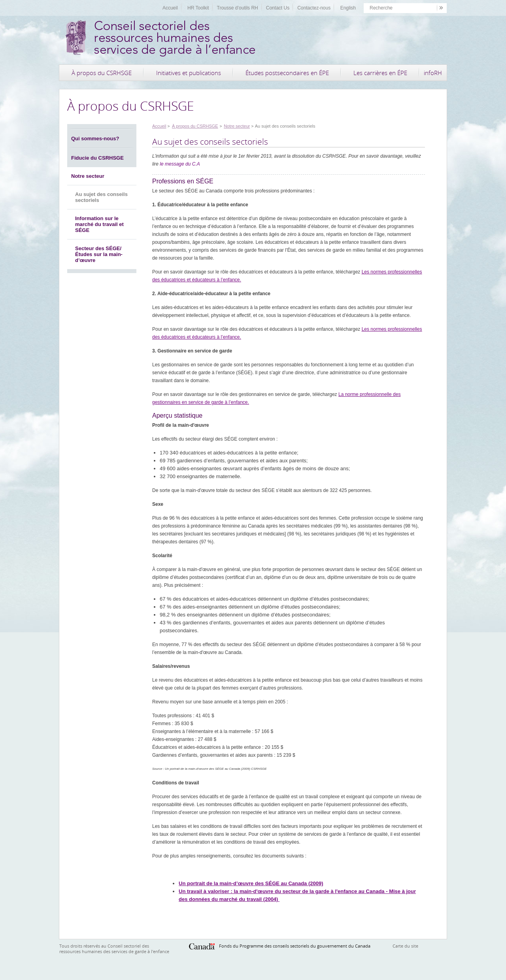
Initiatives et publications (189, 73)
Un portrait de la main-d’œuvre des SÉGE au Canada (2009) (251, 883)
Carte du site (405, 946)
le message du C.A (180, 164)
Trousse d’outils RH (238, 8)
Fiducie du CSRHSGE (97, 158)
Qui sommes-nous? (95, 139)
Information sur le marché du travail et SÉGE (99, 224)
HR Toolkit (198, 8)
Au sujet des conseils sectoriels (101, 197)
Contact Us (278, 8)
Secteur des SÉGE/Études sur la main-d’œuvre (99, 254)
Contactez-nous (314, 8)
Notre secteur (88, 176)
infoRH (433, 73)
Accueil (170, 8)
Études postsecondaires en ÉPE (287, 73)
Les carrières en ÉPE (380, 73)
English (348, 8)
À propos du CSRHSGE (102, 73)
